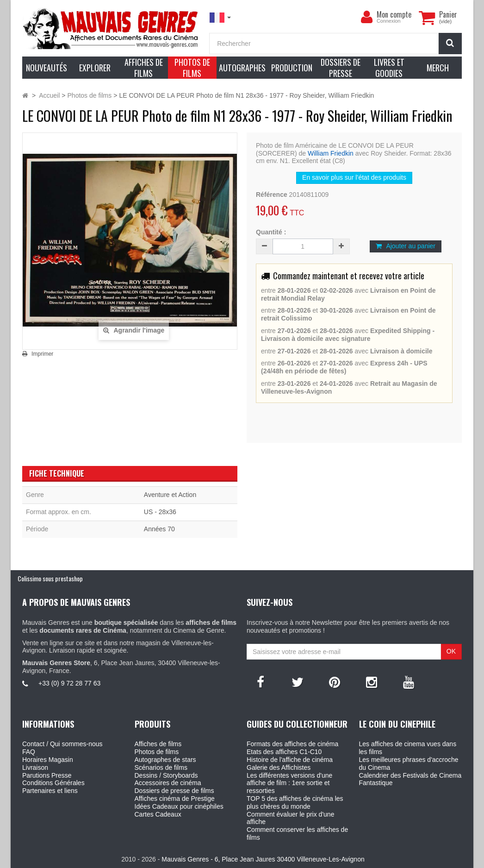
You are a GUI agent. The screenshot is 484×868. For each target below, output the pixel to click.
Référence (272, 195)
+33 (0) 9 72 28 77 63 (69, 683)
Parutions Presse (47, 775)
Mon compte (394, 14)
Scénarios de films (161, 767)
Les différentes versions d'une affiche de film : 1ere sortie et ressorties (289, 783)
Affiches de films (158, 744)
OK (451, 651)
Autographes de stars (165, 760)
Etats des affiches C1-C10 (284, 752)
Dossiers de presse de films (174, 791)
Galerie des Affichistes (279, 767)
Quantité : (271, 232)
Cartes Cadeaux (158, 814)
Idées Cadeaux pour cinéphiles (179, 806)
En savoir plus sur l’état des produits (354, 177)
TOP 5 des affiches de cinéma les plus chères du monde (295, 802)
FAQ (29, 752)
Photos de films (157, 752)
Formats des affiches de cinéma (292, 744)
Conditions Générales (53, 783)
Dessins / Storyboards (166, 775)
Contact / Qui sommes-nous (62, 744)
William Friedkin (331, 153)
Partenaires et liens (50, 791)
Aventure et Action (170, 495)
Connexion (389, 21)
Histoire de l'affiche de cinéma (290, 760)
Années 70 (159, 529)
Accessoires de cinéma (168, 783)
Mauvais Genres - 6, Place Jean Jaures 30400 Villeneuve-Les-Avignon (263, 859)
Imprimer (42, 354)
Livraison (35, 767)
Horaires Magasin (48, 760)
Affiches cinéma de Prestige (175, 799)
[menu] (366, 17)
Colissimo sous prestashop (50, 578)
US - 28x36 (160, 512)
